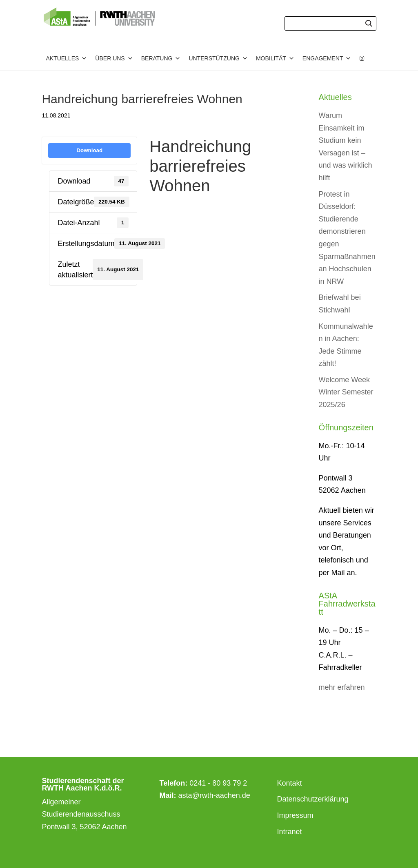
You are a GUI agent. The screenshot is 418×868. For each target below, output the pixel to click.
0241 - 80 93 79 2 (218, 783)
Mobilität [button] (275, 58)
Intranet (290, 832)
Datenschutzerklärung (313, 799)
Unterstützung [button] (218, 58)
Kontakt (290, 783)
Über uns (114, 58)
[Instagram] (362, 58)
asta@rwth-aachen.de (214, 795)
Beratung (161, 58)
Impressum (295, 815)
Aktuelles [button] (66, 58)
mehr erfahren (342, 687)
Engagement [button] (327, 58)
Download (89, 150)
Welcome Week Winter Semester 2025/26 (346, 392)
